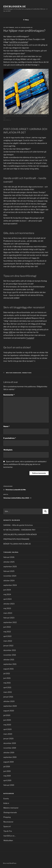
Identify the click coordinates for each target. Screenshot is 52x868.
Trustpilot (30, 338)
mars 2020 (8, 734)
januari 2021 (8, 697)
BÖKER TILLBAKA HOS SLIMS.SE (17, 544)
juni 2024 (7, 590)
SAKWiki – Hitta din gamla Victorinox (18, 525)
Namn (6, 426)
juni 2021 (7, 678)
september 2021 (10, 664)
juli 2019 (7, 767)
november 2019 (10, 748)
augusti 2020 (9, 711)
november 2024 (10, 576)
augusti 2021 (8, 669)
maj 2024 (7, 594)
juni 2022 (7, 627)
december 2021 (10, 650)
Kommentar (9, 395)
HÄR (11, 332)
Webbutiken (27, 373)
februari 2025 (9, 571)
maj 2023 (7, 608)
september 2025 (10, 567)
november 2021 (10, 655)
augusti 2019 (9, 762)
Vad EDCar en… (10, 836)
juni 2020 (7, 720)
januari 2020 (8, 739)
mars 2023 (8, 613)
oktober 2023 (9, 604)
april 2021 (7, 687)
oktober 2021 (9, 660)
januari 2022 (8, 646)
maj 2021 (7, 683)
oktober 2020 (9, 701)
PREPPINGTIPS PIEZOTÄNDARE (16, 539)
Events (6, 799)
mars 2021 (8, 692)
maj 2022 (7, 632)
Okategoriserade (10, 812)
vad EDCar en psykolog (18, 42)
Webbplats (8, 450)
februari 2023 (9, 618)
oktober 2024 (9, 581)
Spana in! (7, 826)
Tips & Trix (8, 831)
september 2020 (10, 706)
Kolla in (6, 803)
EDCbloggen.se (15, 7)
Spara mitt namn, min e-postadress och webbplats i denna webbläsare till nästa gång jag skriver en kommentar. (25, 464)
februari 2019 (9, 785)
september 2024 (10, 585)
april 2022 (7, 636)
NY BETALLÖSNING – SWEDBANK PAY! (19, 530)
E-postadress (10, 438)
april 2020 (7, 729)
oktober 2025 (9, 562)
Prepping (7, 817)
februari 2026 (9, 557)
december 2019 (10, 743)
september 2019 (10, 757)
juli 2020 (7, 715)
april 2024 (7, 599)
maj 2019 (7, 776)
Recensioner (8, 822)
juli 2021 (7, 673)
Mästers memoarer (14, 373)
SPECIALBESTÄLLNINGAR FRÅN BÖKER (20, 534)
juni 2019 (7, 771)
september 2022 (10, 622)
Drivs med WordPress (10, 863)
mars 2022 (8, 641)
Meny (26, 20)
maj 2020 (7, 725)
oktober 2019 (9, 753)
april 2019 (7, 780)
